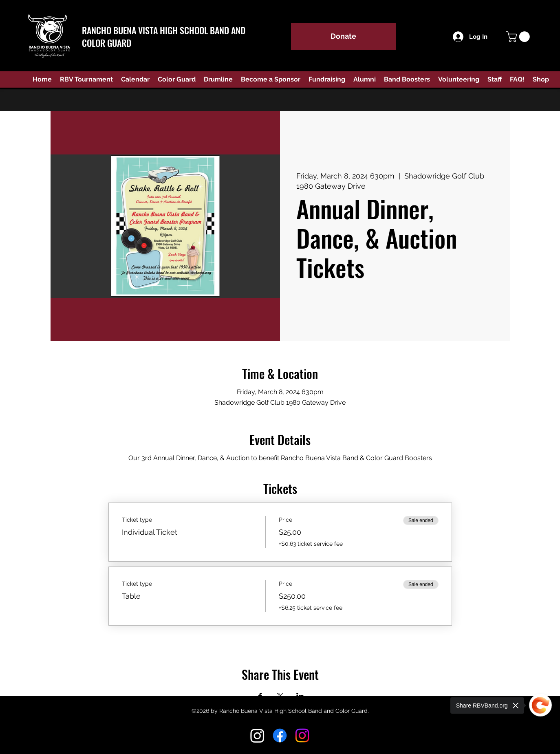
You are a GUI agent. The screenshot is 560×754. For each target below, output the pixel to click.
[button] (519, 37)
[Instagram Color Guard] (302, 735)
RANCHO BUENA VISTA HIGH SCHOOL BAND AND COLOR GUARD (164, 36)
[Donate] (343, 36)
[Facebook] (280, 735)
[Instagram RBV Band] (257, 735)
